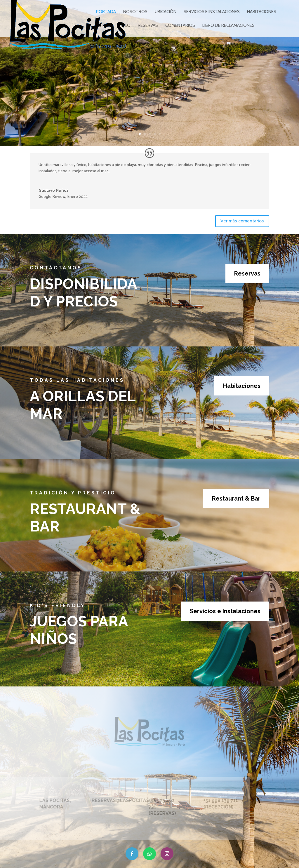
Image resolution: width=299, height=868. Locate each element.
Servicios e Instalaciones (225, 611)
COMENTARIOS (180, 26)
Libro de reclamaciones (228, 26)
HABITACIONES (262, 12)
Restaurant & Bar (236, 499)
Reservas (247, 273)
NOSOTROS (135, 12)
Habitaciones (242, 386)
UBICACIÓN (166, 12)
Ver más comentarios (242, 221)
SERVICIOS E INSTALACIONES (212, 12)
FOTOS (103, 26)
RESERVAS (148, 26)
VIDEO (124, 26)
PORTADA (106, 12)
